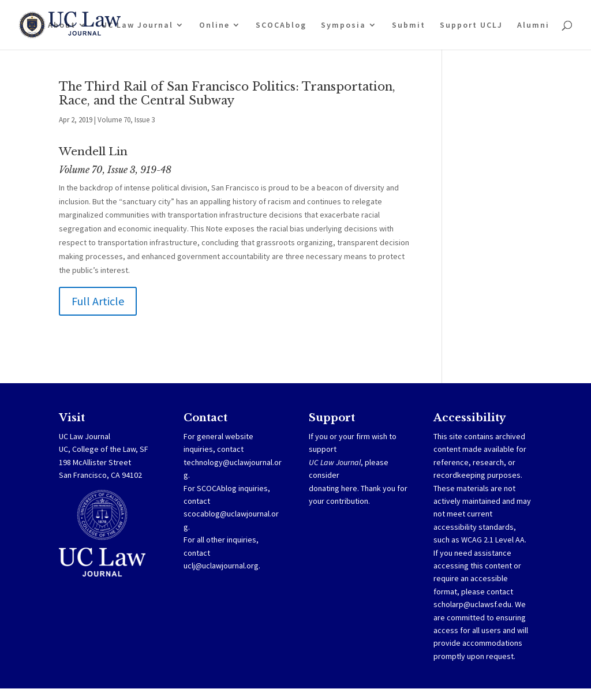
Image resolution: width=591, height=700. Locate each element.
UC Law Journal (137, 25)
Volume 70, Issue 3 (126, 120)
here (349, 488)
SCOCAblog (281, 25)
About (62, 25)
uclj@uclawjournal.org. (222, 566)
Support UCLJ (471, 25)
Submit (409, 25)
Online (214, 25)
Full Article (98, 301)
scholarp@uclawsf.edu (472, 604)
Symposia (343, 25)
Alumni (533, 25)
